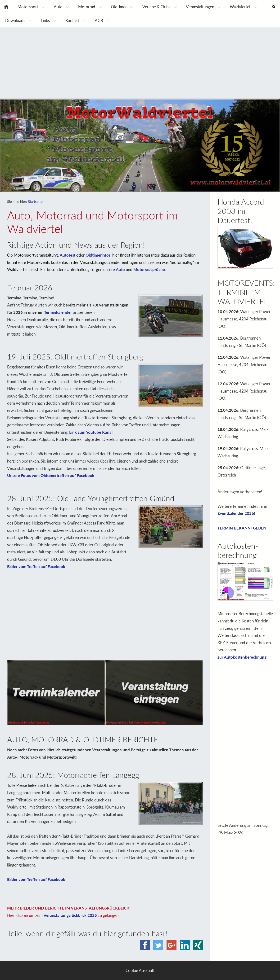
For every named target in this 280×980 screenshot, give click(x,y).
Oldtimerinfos (98, 255)
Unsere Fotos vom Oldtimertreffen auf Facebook (51, 475)
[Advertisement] (140, 63)
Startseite (35, 201)
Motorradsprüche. (150, 269)
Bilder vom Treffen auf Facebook (36, 567)
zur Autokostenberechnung (242, 657)
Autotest (68, 255)
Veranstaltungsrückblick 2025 (70, 915)
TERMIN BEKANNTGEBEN (242, 528)
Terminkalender (58, 312)
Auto (120, 269)
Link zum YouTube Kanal (91, 432)
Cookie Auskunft (140, 970)
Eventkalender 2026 (236, 513)
